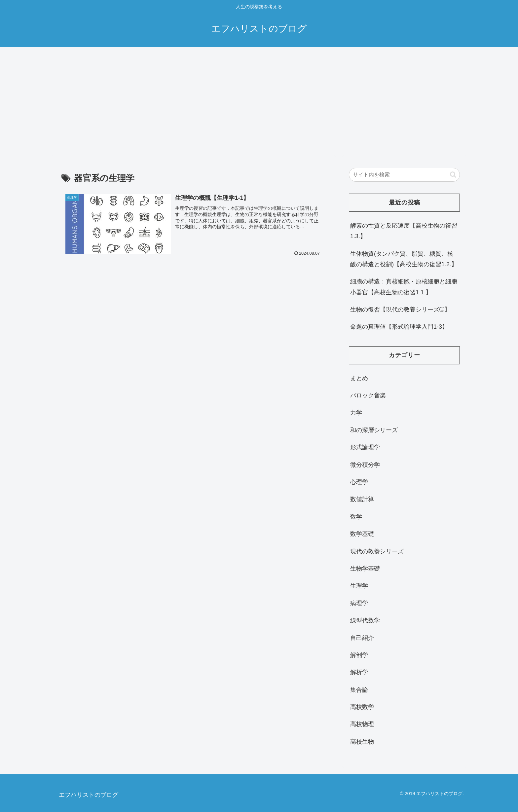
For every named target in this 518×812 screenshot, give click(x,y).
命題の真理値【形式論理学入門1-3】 (399, 327)
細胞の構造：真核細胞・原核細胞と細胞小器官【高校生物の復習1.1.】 (404, 287)
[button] (453, 175)
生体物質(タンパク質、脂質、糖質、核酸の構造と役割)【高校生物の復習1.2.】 (404, 259)
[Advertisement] (259, 101)
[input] (404, 175)
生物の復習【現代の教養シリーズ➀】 (400, 310)
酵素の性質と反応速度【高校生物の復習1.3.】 (404, 231)
